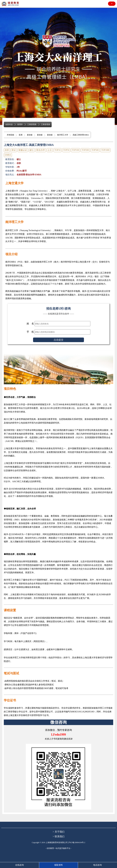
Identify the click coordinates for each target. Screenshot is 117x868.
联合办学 (41, 150)
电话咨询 (97, 865)
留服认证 (23, 150)
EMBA (8, 155)
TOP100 (75, 150)
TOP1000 (105, 150)
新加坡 (30, 135)
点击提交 (58, 340)
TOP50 (66, 150)
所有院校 (11, 135)
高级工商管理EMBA (81, 135)
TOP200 (85, 150)
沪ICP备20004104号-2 (77, 842)
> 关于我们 (58, 832)
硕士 (32, 150)
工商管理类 (32, 124)
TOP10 (57, 150)
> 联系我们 (58, 836)
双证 (14, 150)
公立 (50, 150)
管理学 (20, 124)
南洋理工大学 (63, 135)
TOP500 (95, 150)
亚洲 (21, 135)
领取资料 (58, 865)
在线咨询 (19, 865)
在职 (7, 150)
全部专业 (9, 124)
